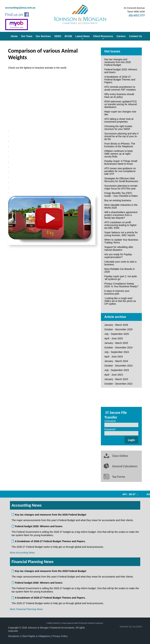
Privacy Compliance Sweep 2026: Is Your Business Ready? (121, 285)
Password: (110, 429)
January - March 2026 (116, 325)
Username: (110, 421)
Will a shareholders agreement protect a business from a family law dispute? (121, 215)
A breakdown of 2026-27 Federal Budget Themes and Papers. (120, 80)
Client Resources (103, 36)
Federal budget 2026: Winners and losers (121, 71)
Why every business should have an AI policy (119, 96)
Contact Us (136, 36)
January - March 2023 (116, 379)
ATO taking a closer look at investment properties (119, 120)
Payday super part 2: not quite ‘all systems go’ (121, 278)
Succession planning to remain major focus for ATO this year (121, 187)
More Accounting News (22, 553)
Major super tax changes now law (120, 113)
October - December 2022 (118, 384)
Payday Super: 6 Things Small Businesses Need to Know (121, 162)
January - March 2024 (116, 361)
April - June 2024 (114, 357)
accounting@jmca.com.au (20, 8)
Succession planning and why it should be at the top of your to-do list (121, 136)
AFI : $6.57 (131, 494)
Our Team (27, 36)
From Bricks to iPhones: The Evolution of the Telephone (120, 145)
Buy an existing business (118, 200)
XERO (58, 36)
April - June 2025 (114, 338)
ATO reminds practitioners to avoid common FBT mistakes (120, 88)
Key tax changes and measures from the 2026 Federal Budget (118, 62)
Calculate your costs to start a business (120, 263)
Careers (121, 36)
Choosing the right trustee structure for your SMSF (118, 128)
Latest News (83, 36)
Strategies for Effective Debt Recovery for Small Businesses (121, 180)
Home (14, 36)
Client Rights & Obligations (36, 636)
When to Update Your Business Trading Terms (121, 241)
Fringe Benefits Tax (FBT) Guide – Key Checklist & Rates (121, 194)
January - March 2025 (116, 343)
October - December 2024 (118, 348)
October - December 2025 (118, 329)
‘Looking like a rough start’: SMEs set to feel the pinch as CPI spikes (120, 301)
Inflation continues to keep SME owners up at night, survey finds (119, 154)
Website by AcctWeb (131, 627)
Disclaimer (14, 636)
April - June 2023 (114, 375)
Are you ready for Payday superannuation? (118, 256)
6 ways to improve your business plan (117, 292)
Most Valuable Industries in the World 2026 (121, 206)
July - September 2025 (117, 334)
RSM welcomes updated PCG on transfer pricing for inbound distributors (121, 104)
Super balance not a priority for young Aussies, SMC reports (121, 234)
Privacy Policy (60, 636)
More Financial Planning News (26, 609)
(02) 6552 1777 (137, 15)
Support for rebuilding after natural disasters (119, 248)
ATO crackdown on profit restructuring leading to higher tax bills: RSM (120, 225)
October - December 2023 (118, 366)
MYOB (68, 36)
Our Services (43, 36)
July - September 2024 (117, 352)
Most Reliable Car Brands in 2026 (120, 270)
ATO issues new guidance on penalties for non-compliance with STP (120, 171)
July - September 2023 (117, 370)
